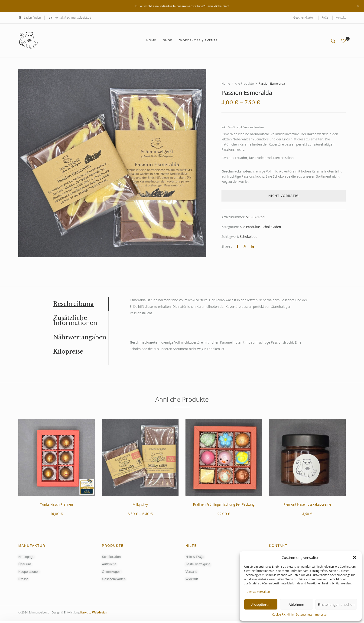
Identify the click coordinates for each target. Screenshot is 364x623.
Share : (227, 246)
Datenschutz (304, 615)
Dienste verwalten (258, 592)
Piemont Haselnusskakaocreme (307, 504)
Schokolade (249, 237)
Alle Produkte (244, 83)
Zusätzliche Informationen (75, 321)
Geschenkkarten (304, 18)
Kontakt (341, 18)
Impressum (322, 615)
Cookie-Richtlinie (283, 615)
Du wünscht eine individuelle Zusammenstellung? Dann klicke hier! (182, 6)
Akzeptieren (261, 604)
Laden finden (30, 18)
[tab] (81, 304)
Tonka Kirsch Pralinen (57, 504)
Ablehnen (296, 604)
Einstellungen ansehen (336, 604)
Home (226, 83)
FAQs (325, 18)
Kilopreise (68, 352)
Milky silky (140, 504)
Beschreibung (73, 304)
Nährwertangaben (80, 338)
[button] (355, 557)
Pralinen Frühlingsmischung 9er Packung (224, 504)
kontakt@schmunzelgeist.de (73, 18)
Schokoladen (271, 227)
